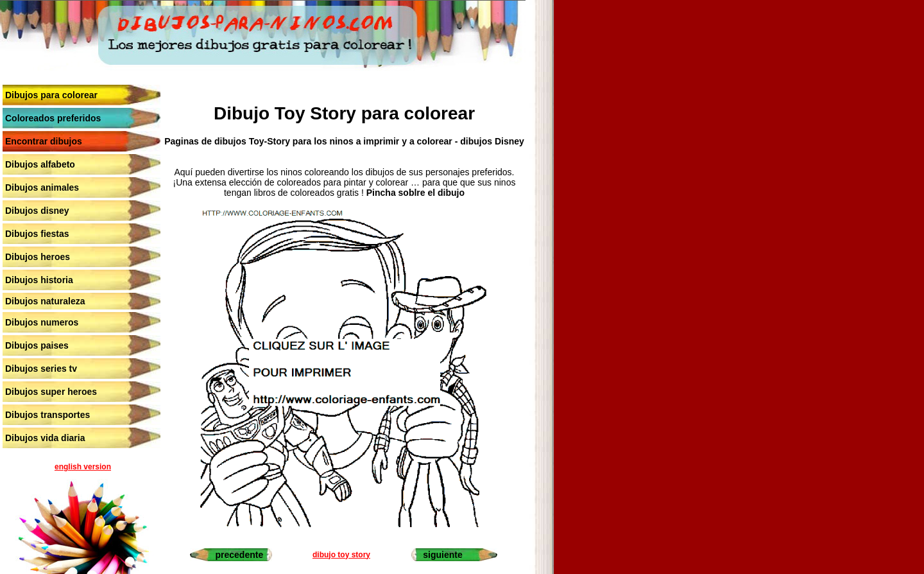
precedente (239, 555)
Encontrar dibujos (44, 141)
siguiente (442, 555)
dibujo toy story (341, 555)
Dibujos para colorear (51, 95)
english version (83, 467)
